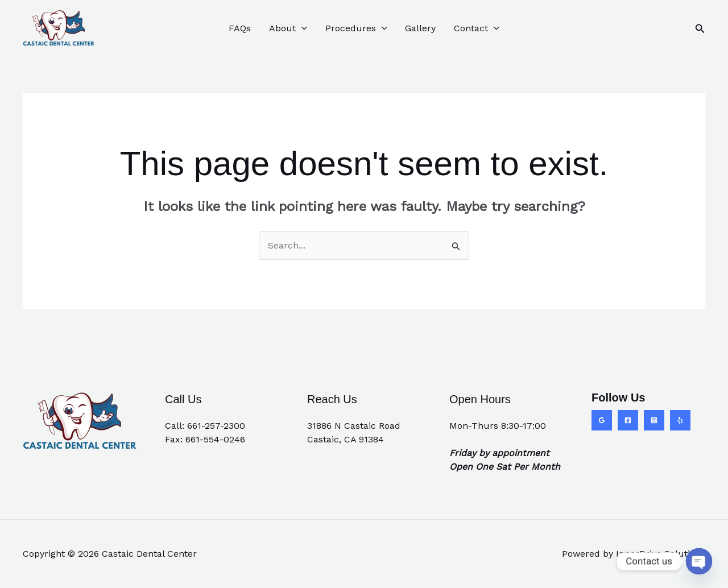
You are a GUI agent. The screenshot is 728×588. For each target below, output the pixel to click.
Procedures (356, 28)
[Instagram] (654, 420)
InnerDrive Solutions (661, 554)
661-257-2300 (216, 426)
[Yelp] (680, 420)
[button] (301, 28)
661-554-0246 (215, 439)
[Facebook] (628, 420)
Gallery (420, 28)
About (288, 28)
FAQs (240, 28)
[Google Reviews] (602, 420)
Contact (477, 28)
